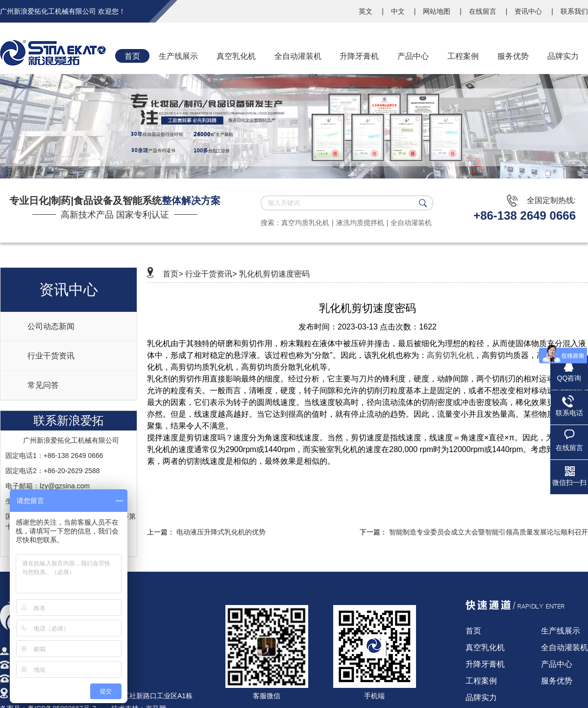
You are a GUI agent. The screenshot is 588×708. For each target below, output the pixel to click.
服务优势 (557, 681)
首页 (473, 631)
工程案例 (481, 681)
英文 (367, 11)
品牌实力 (481, 697)
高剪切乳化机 (450, 355)
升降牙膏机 (485, 664)
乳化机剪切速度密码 (274, 274)
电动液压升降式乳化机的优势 (221, 532)
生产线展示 (561, 631)
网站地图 (438, 11)
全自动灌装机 (411, 223)
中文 (399, 11)
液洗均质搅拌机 (360, 223)
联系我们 (574, 11)
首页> (173, 274)
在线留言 (484, 11)
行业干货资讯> (211, 274)
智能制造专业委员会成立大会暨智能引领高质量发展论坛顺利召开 (489, 532)
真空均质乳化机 (305, 223)
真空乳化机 (485, 647)
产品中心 (557, 664)
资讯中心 (529, 11)
